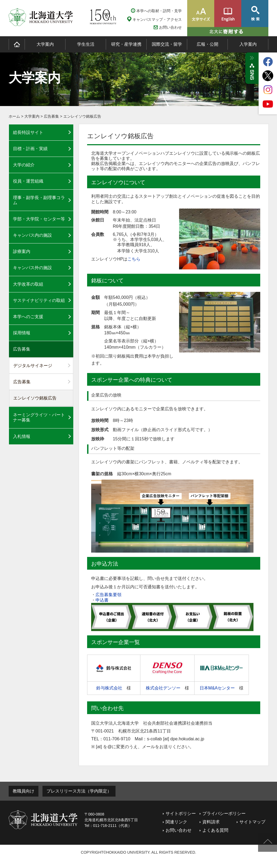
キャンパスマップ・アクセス (157, 19)
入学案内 (248, 44)
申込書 (102, 600)
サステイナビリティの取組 (39, 300)
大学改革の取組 (28, 284)
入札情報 (22, 436)
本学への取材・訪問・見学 (159, 11)
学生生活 (86, 44)
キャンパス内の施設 (32, 235)
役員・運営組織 (28, 181)
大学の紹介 (24, 165)
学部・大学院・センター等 (39, 219)
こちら (134, 259)
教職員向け (24, 791)
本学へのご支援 (28, 317)
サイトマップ (252, 822)
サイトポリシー (181, 813)
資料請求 (211, 822)
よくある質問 (215, 830)
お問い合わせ (170, 27)
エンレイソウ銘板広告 (82, 116)
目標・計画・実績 (30, 149)
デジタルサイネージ (33, 366)
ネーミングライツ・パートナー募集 (39, 417)
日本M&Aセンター (217, 688)
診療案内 (22, 251)
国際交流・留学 (167, 44)
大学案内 (45, 44)
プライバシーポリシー (224, 813)
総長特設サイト (28, 132)
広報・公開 (207, 44)
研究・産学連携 (126, 44)
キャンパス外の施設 (32, 268)
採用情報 (22, 333)
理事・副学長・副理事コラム (39, 200)
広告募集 (51, 116)
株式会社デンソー (163, 688)
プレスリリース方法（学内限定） (79, 791)
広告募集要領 (108, 595)
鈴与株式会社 (109, 688)
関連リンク (176, 822)
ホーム (14, 116)
